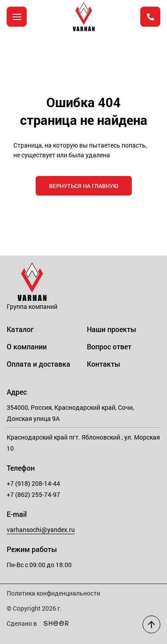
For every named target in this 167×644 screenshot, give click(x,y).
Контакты (104, 364)
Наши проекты (112, 329)
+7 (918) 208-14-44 (33, 483)
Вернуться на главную (84, 186)
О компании (27, 346)
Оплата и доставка (39, 364)
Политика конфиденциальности (53, 593)
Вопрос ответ (109, 346)
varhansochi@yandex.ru (41, 530)
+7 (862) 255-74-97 (33, 494)
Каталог (20, 329)
